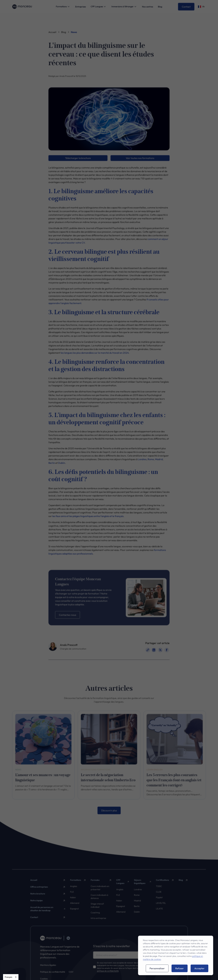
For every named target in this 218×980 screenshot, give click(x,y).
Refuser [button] (180, 968)
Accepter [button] (199, 968)
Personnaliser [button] (157, 968)
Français (8, 977)
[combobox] (11, 977)
